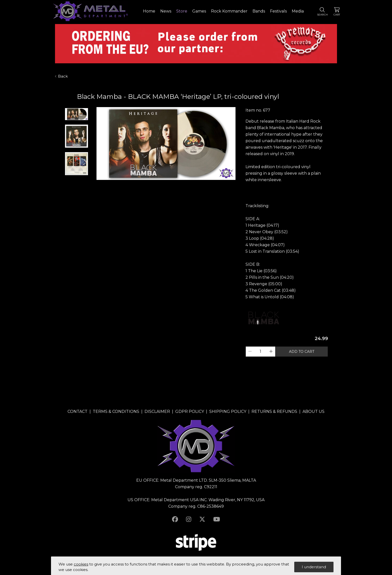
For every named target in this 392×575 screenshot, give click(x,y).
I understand (314, 567)
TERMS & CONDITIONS (116, 411)
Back (61, 76)
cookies (81, 564)
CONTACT (77, 411)
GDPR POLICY (190, 411)
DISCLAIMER (157, 411)
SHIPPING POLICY (228, 411)
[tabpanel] (166, 144)
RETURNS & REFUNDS (274, 411)
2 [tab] (166, 185)
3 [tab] (171, 185)
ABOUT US (313, 411)
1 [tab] (161, 185)
